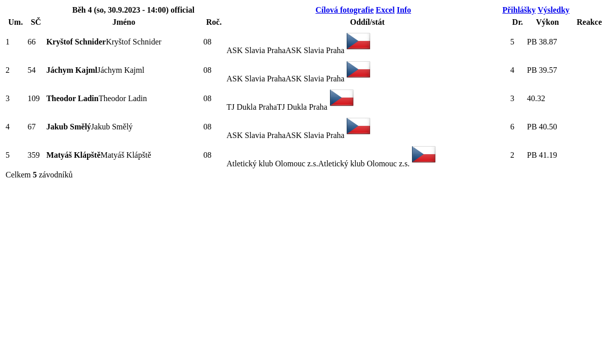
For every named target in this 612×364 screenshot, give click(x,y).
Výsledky (554, 10)
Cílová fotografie (344, 10)
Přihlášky (519, 10)
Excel (385, 10)
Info (404, 10)
